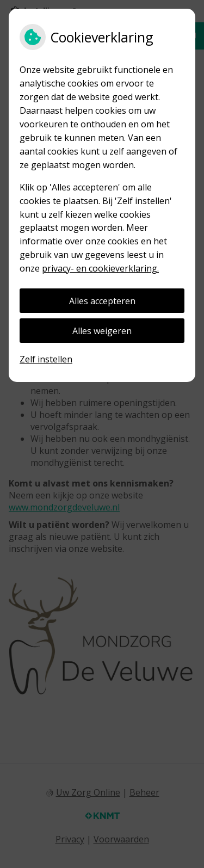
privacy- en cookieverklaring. (100, 268)
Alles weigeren (102, 331)
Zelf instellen (46, 359)
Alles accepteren (102, 301)
